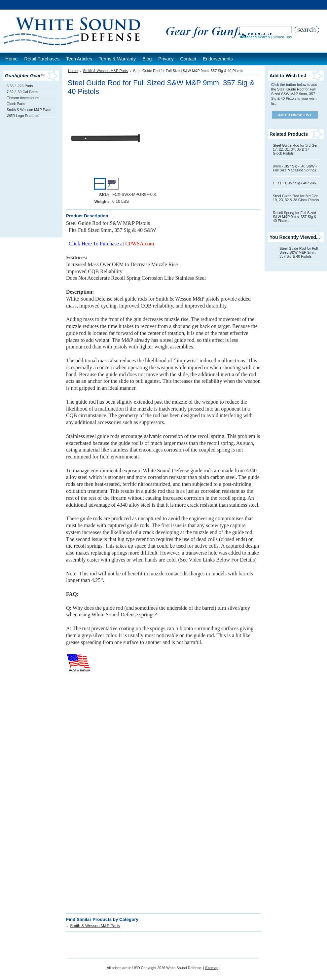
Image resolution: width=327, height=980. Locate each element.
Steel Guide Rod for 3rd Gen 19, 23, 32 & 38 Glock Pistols (296, 198)
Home (73, 71)
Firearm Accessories (23, 98)
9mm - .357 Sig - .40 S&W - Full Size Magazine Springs (295, 168)
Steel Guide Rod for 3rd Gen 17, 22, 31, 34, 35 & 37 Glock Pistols (296, 149)
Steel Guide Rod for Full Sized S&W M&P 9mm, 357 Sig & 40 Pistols (299, 252)
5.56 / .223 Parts (20, 86)
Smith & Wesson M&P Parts (29, 110)
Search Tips (282, 37)
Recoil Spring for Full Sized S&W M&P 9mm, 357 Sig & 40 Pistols (295, 217)
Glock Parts (16, 104)
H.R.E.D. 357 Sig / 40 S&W (295, 183)
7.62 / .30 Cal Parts (22, 92)
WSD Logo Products (23, 116)
